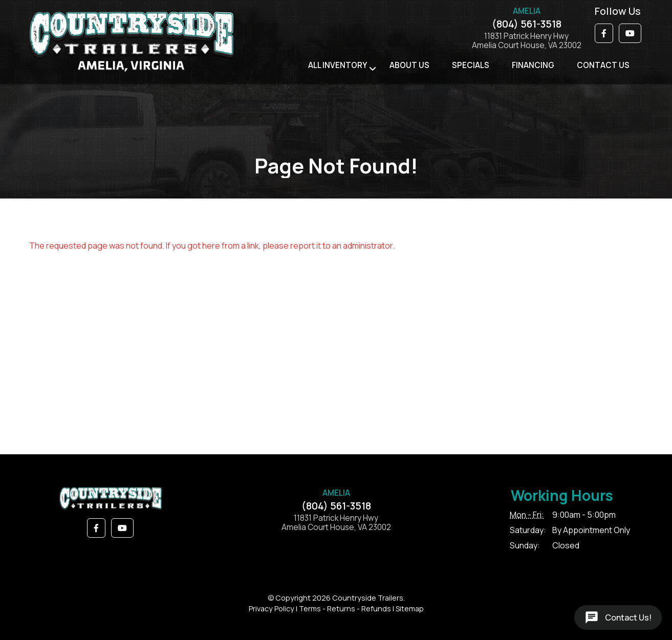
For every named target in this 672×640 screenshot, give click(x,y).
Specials (471, 65)
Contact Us (603, 65)
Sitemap (410, 609)
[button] (604, 33)
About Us (409, 65)
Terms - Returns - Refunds (345, 609)
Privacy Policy (272, 609)
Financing (533, 65)
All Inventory (338, 65)
